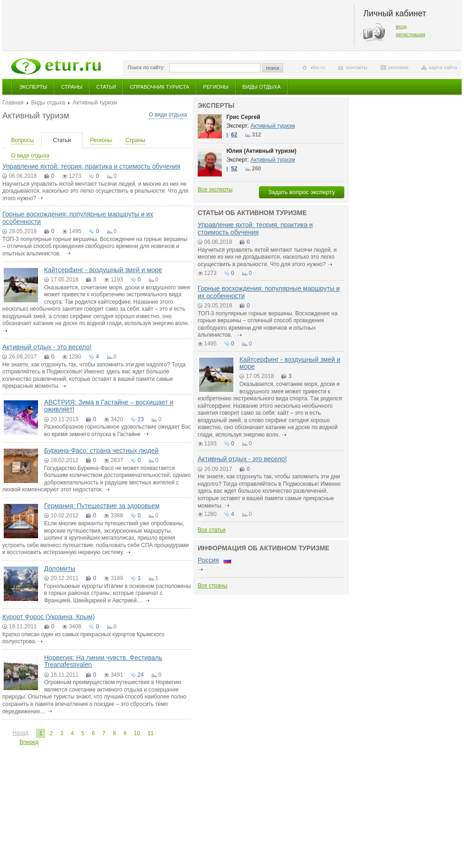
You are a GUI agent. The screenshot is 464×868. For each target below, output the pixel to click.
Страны (72, 87)
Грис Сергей (243, 117)
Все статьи (212, 530)
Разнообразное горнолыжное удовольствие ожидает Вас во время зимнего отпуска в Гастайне (117, 431)
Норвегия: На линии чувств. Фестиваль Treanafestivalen (103, 661)
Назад (20, 733)
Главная (13, 103)
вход (401, 26)
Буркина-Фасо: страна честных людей (101, 450)
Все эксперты (215, 189)
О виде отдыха (168, 115)
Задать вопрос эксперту (302, 192)
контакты (357, 67)
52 (234, 169)
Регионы (216, 87)
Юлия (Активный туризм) (261, 151)
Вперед (29, 742)
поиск (273, 68)
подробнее (40, 198)
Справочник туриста (160, 87)
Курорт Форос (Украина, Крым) (48, 617)
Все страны (213, 586)
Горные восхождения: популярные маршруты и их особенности (78, 218)
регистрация (411, 34)
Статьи (106, 87)
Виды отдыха (262, 87)
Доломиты (60, 568)
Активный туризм (273, 126)
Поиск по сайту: (146, 67)
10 (137, 733)
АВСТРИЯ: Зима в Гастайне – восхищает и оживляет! (109, 406)
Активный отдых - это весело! (47, 347)
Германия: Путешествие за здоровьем (102, 506)
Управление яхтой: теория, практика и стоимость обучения (91, 166)
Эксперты (33, 87)
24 (140, 675)
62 (234, 135)
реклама (398, 67)
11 (151, 733)
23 (140, 419)
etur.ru (318, 67)
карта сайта (443, 67)
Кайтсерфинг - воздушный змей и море (103, 270)
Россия (208, 560)
